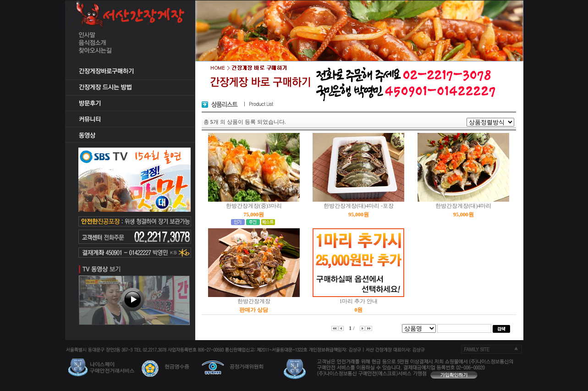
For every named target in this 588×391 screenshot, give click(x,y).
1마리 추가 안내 (358, 301)
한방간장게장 (254, 301)
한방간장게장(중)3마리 (254, 206)
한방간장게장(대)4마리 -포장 (359, 206)
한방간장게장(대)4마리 (463, 206)
